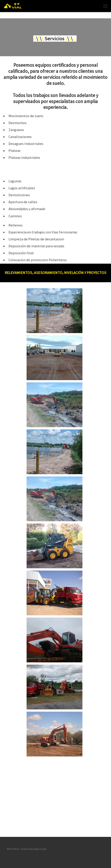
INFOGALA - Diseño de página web (27, 849)
